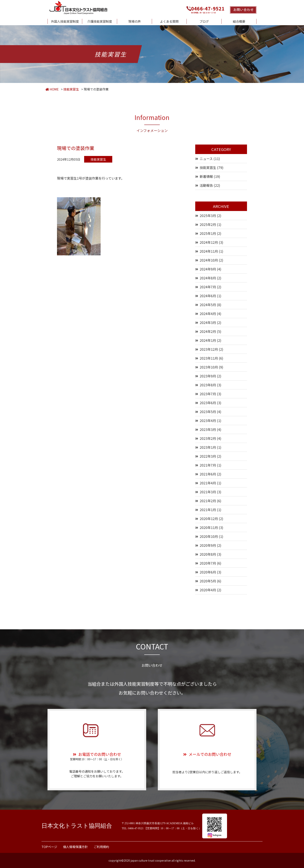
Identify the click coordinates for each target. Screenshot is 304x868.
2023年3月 (208, 429)
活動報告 (206, 185)
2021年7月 (208, 465)
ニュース (206, 159)
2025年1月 (208, 233)
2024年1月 (208, 340)
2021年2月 (208, 501)
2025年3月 (208, 216)
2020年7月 (208, 563)
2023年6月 (208, 403)
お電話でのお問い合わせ (97, 754)
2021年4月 (208, 483)
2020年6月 (208, 572)
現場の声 (135, 21)
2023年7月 (208, 394)
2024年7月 (208, 287)
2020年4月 (208, 590)
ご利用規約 (101, 847)
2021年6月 (208, 474)
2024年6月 (208, 296)
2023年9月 (208, 376)
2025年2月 (208, 224)
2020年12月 (209, 519)
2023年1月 (208, 447)
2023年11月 (209, 358)
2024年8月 (208, 278)
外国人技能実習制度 (65, 21)
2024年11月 (209, 251)
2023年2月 (208, 438)
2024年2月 (208, 331)
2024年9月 (208, 269)
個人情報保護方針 (75, 847)
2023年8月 (208, 385)
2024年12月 (209, 242)
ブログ (204, 21)
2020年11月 (209, 527)
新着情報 (206, 176)
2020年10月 (209, 536)
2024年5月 (208, 305)
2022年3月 (208, 456)
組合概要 (239, 21)
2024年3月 (208, 322)
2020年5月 (208, 581)
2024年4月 (208, 314)
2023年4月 (208, 421)
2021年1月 (208, 510)
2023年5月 (208, 412)
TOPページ (49, 847)
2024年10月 (209, 260)
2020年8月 (208, 554)
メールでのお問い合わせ (207, 754)
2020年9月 (208, 545)
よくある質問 (169, 21)
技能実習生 (208, 167)
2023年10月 (209, 367)
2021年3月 (208, 492)
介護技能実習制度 (100, 21)
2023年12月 (209, 349)
